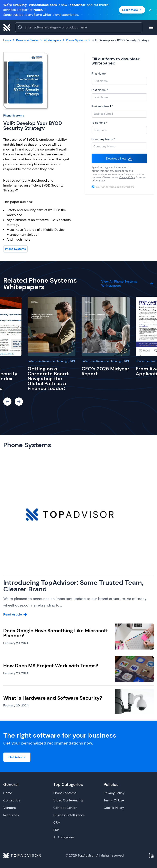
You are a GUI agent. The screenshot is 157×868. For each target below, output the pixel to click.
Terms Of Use (114, 800)
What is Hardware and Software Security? (53, 698)
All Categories (64, 837)
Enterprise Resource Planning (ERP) (51, 361)
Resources (11, 815)
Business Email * (102, 106)
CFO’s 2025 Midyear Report (105, 371)
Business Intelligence (69, 815)
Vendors (10, 808)
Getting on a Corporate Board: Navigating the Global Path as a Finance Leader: (48, 379)
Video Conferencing (68, 800)
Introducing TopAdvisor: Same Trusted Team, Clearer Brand (73, 586)
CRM (57, 822)
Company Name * (103, 139)
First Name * (100, 74)
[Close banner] (150, 10)
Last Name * (100, 90)
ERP (56, 830)
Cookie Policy (114, 808)
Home (8, 793)
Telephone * (99, 123)
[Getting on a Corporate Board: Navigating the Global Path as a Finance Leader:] (52, 326)
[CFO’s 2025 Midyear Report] (106, 326)
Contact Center (65, 808)
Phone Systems (14, 115)
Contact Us (12, 800)
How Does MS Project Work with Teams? (51, 666)
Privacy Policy (127, 177)
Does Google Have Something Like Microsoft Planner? (56, 633)
